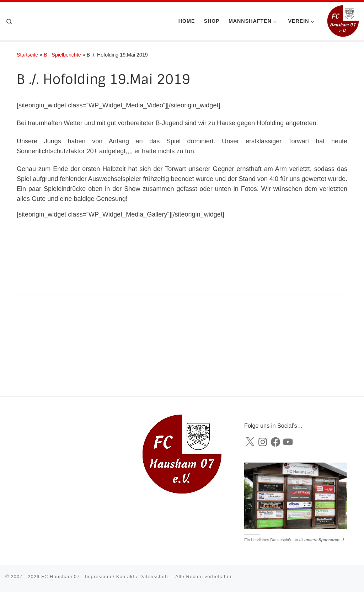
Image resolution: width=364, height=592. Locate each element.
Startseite (27, 55)
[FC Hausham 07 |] (343, 20)
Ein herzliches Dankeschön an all (294, 540)
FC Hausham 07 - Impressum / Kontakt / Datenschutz (105, 577)
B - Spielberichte (62, 55)
